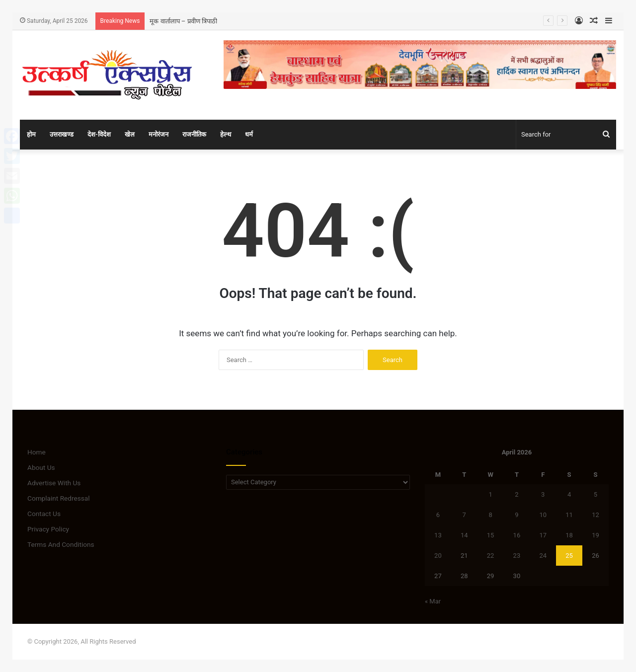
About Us (41, 467)
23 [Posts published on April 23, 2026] (517, 556)
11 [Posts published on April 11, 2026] (569, 515)
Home (37, 452)
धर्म (249, 134)
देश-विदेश (99, 134)
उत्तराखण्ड (62, 134)
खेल (130, 134)
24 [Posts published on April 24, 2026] (543, 556)
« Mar (433, 601)
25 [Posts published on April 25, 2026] (569, 556)
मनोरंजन (159, 134)
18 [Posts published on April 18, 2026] (569, 535)
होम (31, 134)
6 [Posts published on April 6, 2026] (438, 515)
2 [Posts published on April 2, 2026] (517, 494)
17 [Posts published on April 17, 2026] (543, 535)
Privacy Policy (48, 529)
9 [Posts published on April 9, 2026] (517, 515)
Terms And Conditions (61, 544)
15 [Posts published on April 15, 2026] (491, 535)
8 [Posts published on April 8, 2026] (490, 515)
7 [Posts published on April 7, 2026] (464, 515)
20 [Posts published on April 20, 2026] (438, 556)
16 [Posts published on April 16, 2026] (517, 535)
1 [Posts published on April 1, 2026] (490, 494)
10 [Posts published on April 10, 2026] (543, 515)
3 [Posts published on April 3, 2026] (543, 494)
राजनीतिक (194, 134)
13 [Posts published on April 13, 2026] (438, 535)
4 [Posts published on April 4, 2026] (569, 494)
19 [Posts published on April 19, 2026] (596, 535)
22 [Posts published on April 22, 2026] (491, 556)
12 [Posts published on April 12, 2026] (596, 515)
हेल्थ (226, 134)
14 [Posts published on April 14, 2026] (464, 535)
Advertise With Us (54, 483)
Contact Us (44, 514)
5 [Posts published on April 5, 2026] (596, 494)
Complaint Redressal (59, 498)
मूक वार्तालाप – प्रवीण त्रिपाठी (183, 21)
